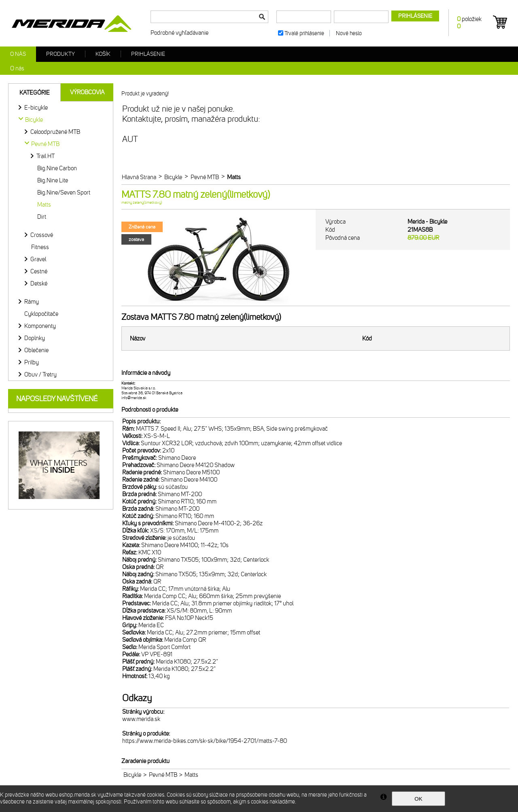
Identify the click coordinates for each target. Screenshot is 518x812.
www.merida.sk (141, 719)
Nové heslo (349, 33)
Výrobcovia (87, 92)
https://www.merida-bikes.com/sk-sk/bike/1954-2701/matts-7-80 (205, 741)
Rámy (32, 302)
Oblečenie (36, 350)
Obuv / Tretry (40, 374)
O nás (18, 54)
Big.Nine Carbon (57, 168)
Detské (39, 283)
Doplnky (35, 338)
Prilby (32, 362)
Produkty (61, 54)
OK (418, 799)
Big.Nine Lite (53, 180)
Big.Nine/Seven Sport (64, 192)
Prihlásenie (148, 54)
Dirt (42, 217)
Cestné (39, 271)
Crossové (42, 235)
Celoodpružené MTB (55, 132)
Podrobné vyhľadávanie (179, 33)
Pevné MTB (163, 775)
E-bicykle (36, 108)
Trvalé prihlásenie (304, 33)
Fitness (40, 247)
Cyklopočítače (41, 314)
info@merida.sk (134, 398)
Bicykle (132, 775)
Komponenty (40, 326)
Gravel (38, 259)
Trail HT (46, 156)
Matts (44, 205)
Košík (103, 54)
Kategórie (35, 93)
